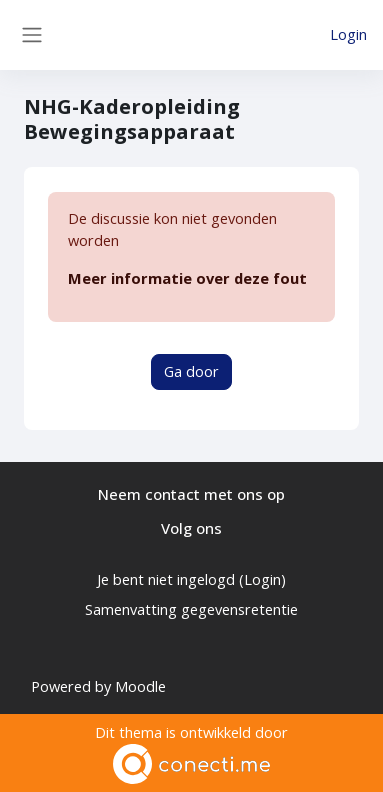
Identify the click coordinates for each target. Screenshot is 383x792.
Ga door (191, 371)
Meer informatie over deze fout (187, 278)
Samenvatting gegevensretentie (191, 609)
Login (348, 34)
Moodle (140, 686)
